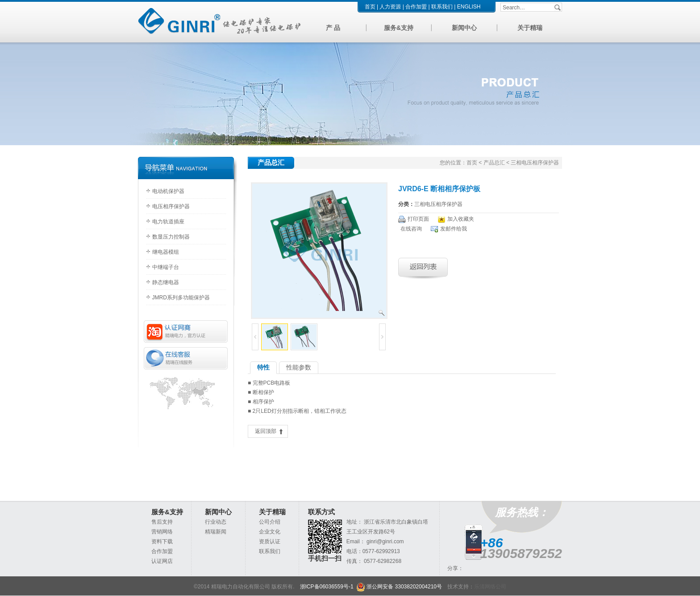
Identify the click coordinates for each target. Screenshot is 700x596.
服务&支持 (399, 28)
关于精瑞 (530, 28)
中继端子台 (166, 267)
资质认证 (270, 541)
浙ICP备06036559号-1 (327, 587)
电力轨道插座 (168, 222)
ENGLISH (469, 7)
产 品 (333, 28)
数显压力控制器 (171, 237)
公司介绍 (270, 522)
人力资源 (390, 7)
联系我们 (442, 7)
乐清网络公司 (490, 587)
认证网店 (162, 561)
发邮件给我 (454, 229)
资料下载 (162, 541)
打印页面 (418, 219)
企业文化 (270, 532)
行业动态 (216, 522)
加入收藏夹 (461, 219)
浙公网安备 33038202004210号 (399, 587)
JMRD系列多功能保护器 (181, 298)
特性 (263, 367)
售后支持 (162, 522)
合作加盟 (416, 7)
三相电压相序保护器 (438, 204)
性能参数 (299, 367)
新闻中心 (464, 28)
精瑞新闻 (216, 532)
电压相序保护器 (171, 206)
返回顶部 (266, 431)
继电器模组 (166, 252)
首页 (370, 7)
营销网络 (162, 532)
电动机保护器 (168, 191)
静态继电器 (166, 282)
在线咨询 (411, 229)
